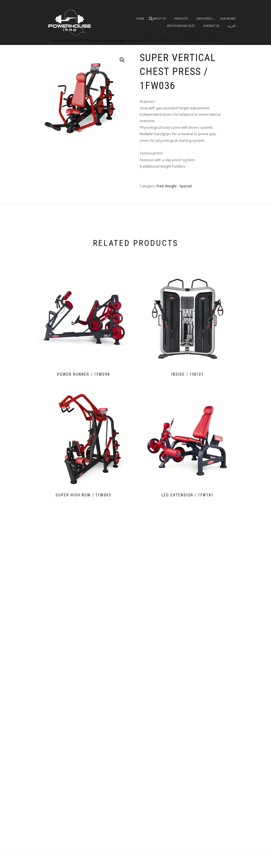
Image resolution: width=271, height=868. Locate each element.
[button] (122, 60)
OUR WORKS (228, 19)
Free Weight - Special (174, 186)
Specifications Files (181, 26)
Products (181, 19)
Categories (204, 19)
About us (159, 19)
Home (140, 19)
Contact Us (211, 26)
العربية (231, 26)
